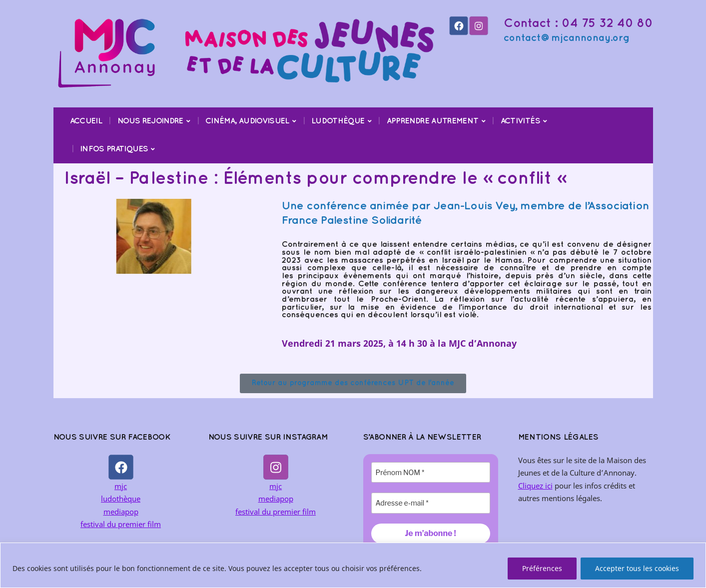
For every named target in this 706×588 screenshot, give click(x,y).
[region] (353, 565)
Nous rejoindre (150, 121)
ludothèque (121, 499)
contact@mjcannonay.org (567, 38)
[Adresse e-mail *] (431, 503)
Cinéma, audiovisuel (247, 121)
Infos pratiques (114, 149)
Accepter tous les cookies (637, 568)
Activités (520, 121)
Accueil (86, 121)
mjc (121, 486)
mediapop (121, 512)
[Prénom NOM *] (431, 472)
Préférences (542, 568)
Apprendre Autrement (433, 121)
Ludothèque (338, 121)
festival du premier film (121, 524)
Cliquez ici (535, 486)
